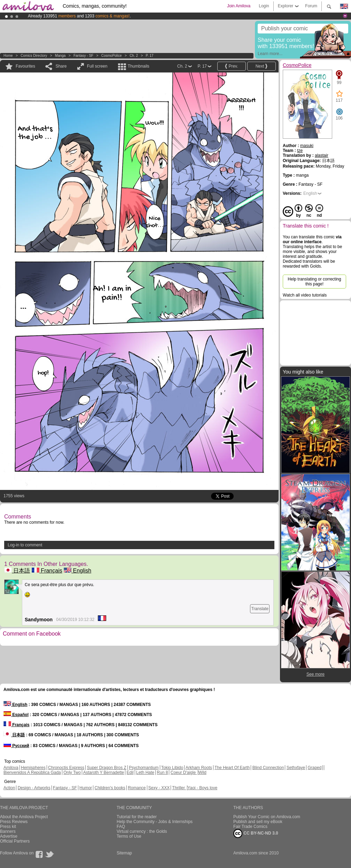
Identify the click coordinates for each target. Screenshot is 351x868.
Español (16, 715)
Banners (8, 831)
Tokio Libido (172, 768)
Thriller (179, 788)
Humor (86, 788)
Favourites (25, 66)
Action (9, 788)
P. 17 (150, 56)
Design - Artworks (34, 788)
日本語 (17, 571)
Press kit (8, 827)
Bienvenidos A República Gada (32, 773)
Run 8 (162, 773)
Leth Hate (145, 773)
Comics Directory (34, 56)
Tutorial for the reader (137, 817)
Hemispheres (33, 768)
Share (61, 66)
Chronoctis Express (66, 768)
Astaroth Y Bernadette (104, 773)
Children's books (110, 788)
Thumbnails (139, 66)
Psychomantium (144, 768)
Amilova (11, 768)
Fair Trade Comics (250, 827)
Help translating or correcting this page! (314, 282)
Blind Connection (268, 768)
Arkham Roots (199, 768)
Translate (260, 609)
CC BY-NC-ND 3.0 (256, 834)
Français (47, 571)
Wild (202, 773)
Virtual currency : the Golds (142, 831)
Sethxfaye (296, 768)
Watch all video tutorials (305, 295)
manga (60, 56)
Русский (16, 746)
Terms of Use (129, 836)
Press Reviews (14, 822)
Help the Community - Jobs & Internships (155, 822)
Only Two (72, 773)
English (77, 571)
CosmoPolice (112, 56)
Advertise (9, 836)
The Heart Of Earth (232, 768)
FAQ (121, 827)
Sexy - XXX (159, 788)
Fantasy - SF (83, 56)
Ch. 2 (134, 56)
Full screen (97, 66)
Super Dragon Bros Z (106, 768)
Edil (130, 773)
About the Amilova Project (24, 817)
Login (264, 6)
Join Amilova (239, 6)
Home (8, 56)
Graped (314, 768)
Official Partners (15, 841)
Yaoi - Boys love (202, 788)
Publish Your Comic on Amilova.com (267, 817)
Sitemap (124, 853)
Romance (137, 788)
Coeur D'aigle (184, 773)
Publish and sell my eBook (258, 822)
